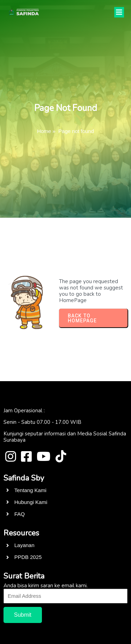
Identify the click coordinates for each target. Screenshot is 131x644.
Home (44, 131)
